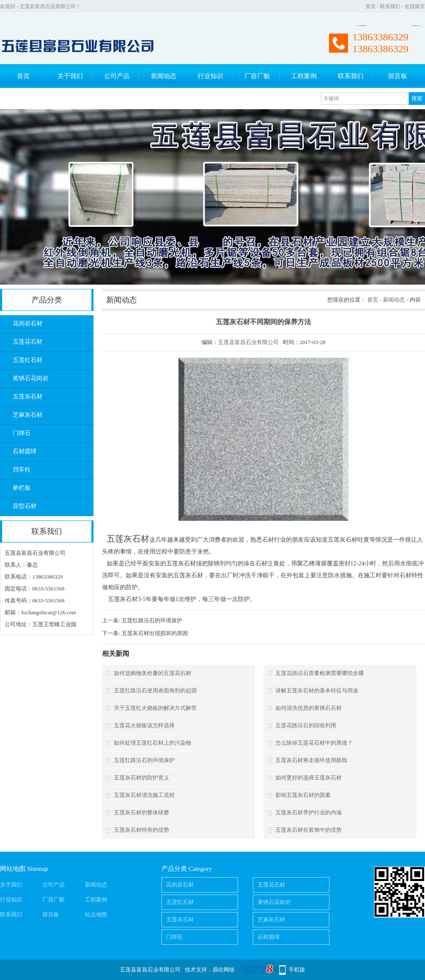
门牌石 (22, 433)
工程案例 (304, 76)
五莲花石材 (28, 342)
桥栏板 (22, 488)
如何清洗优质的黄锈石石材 (309, 708)
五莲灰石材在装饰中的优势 (309, 830)
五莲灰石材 (28, 397)
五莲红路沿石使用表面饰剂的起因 (155, 691)
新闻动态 (164, 76)
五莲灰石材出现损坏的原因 (155, 633)
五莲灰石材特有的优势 (142, 830)
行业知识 (210, 76)
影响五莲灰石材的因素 (303, 795)
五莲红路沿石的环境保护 (152, 620)
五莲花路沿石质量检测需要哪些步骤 (320, 673)
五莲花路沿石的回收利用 (306, 725)
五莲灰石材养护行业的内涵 (309, 812)
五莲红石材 (28, 360)
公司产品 (117, 76)
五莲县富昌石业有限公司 (248, 342)
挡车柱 (22, 470)
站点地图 (96, 914)
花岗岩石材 (28, 323)
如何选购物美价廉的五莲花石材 (153, 673)
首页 (371, 6)
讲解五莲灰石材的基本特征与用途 (317, 691)
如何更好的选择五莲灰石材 (309, 778)
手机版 (297, 970)
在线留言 (415, 6)
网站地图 (13, 869)
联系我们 (390, 6)
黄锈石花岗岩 (31, 378)
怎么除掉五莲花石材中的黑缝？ (314, 743)
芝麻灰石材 (28, 415)
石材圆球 (25, 451)
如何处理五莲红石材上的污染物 (153, 743)
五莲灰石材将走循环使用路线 (311, 760)
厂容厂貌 (257, 76)
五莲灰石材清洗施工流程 (144, 795)
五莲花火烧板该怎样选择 (144, 725)
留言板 (398, 76)
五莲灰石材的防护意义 (142, 778)
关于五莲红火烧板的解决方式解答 (155, 708)
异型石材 (25, 506)
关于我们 (70, 76)
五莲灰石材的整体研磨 (142, 812)
